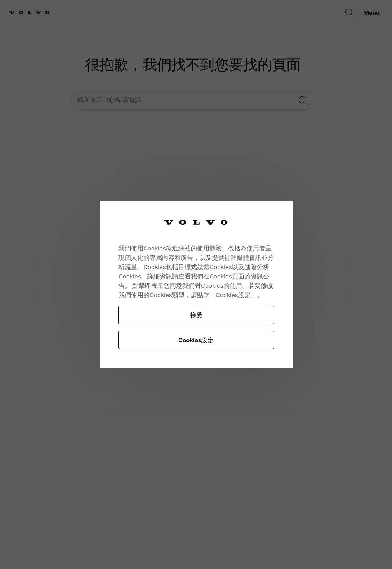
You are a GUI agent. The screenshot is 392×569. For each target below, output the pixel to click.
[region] (196, 284)
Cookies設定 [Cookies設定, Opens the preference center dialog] (196, 340)
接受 (196, 315)
